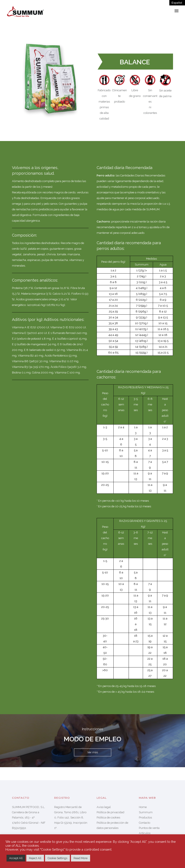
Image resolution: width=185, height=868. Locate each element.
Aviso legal (104, 807)
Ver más (93, 752)
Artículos (145, 833)
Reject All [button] (35, 858)
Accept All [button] (16, 858)
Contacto (145, 823)
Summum (146, 812)
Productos (145, 817)
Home (143, 807)
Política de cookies (108, 817)
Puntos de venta (149, 828)
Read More (81, 858)
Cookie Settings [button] (57, 858)
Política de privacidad (110, 812)
